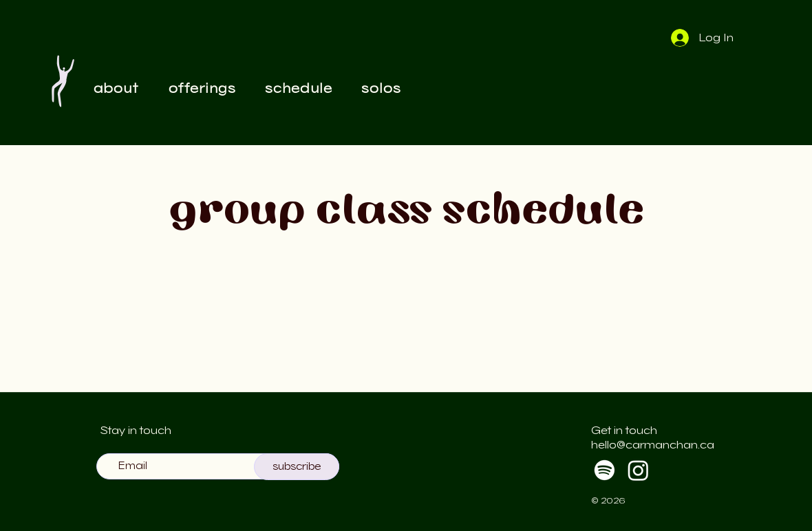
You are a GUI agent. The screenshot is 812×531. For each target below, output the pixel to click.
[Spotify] (605, 470)
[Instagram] (638, 470)
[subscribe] (297, 467)
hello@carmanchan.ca (653, 445)
